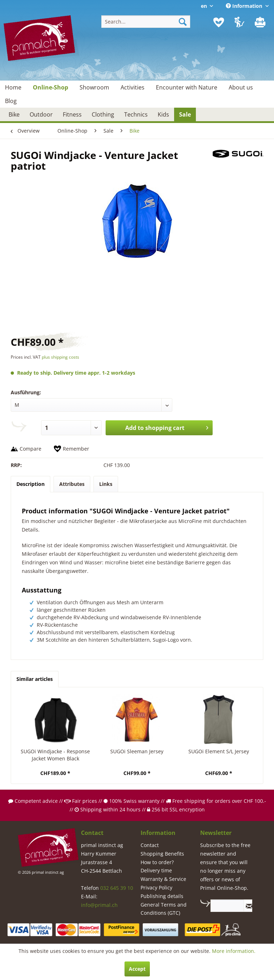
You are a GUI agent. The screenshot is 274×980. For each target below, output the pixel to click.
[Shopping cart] (261, 22)
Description (31, 484)
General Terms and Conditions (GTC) (164, 909)
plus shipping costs (60, 357)
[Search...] (146, 22)
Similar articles (35, 679)
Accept (137, 969)
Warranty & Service (163, 879)
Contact (150, 845)
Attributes (72, 484)
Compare (31, 449)
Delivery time (156, 870)
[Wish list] (219, 22)
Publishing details (162, 896)
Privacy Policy (156, 887)
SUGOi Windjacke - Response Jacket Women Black (55, 755)
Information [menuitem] (245, 6)
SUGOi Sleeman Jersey (137, 751)
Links (106, 484)
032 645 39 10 (117, 888)
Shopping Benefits (162, 854)
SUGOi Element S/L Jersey (219, 751)
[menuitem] (146, 22)
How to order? (157, 862)
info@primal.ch (99, 905)
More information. (234, 951)
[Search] (183, 22)
